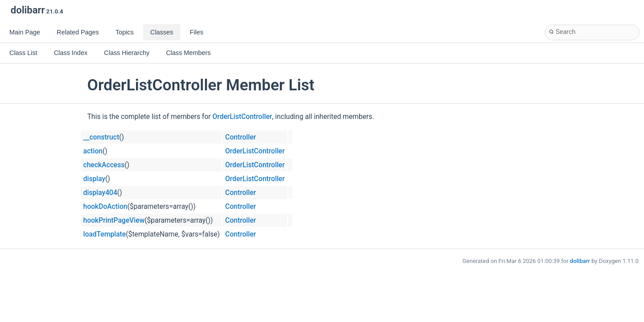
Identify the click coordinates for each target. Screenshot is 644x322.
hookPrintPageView (114, 220)
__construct (101, 137)
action (93, 151)
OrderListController (242, 117)
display (94, 179)
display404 (100, 193)
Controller (240, 137)
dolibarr (580, 261)
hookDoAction (105, 207)
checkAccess (104, 165)
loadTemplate (104, 234)
